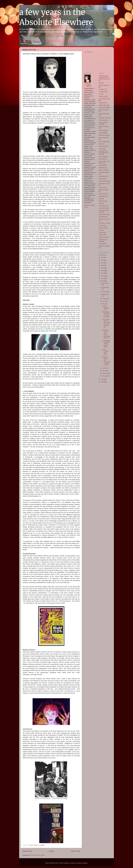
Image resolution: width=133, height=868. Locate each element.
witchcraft (102, 244)
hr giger (101, 149)
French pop (102, 120)
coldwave (102, 103)
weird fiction (102, 237)
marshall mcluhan (104, 172)
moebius (101, 179)
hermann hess (103, 135)
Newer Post (27, 851)
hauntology (102, 130)
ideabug (73, 863)
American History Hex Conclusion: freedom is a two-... (106, 361)
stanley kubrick (103, 214)
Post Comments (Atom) (38, 855)
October (105, 292)
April (104, 368)
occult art (102, 187)
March (105, 371)
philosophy (102, 196)
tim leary (101, 225)
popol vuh (102, 201)
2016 (103, 265)
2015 (103, 268)
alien (100, 83)
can (100, 94)
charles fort (102, 96)
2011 (103, 278)
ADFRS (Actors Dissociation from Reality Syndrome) (104, 77)
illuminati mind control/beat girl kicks (103, 153)
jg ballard (102, 165)
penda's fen (102, 194)
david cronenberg (104, 114)
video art (101, 235)
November (106, 288)
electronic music (104, 118)
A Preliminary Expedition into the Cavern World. (106, 344)
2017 (103, 263)
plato (100, 199)
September (106, 294)
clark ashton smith (104, 99)
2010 (103, 281)
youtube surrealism (104, 246)
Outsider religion (104, 190)
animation (102, 89)
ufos (100, 230)
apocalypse (102, 92)
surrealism (102, 217)
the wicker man (103, 223)
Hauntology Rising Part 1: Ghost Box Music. (106, 314)
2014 (103, 271)
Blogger (85, 863)
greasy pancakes (104, 126)
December (106, 283)
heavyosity (102, 133)
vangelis (101, 233)
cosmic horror (103, 105)
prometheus (102, 206)
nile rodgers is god (104, 183)
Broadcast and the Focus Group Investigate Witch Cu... (106, 334)
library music (103, 170)
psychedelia (102, 208)
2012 (103, 276)
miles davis (102, 176)
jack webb (102, 159)
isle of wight (102, 157)
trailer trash (102, 228)
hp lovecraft (102, 146)
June (104, 301)
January (105, 376)
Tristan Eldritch (89, 85)
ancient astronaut (104, 85)
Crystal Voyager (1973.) (105, 308)
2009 (103, 379)
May (104, 304)
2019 (103, 258)
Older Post (75, 851)
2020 (103, 255)
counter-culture (103, 107)
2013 (103, 273)
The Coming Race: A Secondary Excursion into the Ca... (106, 323)
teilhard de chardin (104, 219)
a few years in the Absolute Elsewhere (56, 17)
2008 (103, 382)
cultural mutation (104, 110)
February (105, 373)
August (105, 299)
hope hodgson (103, 142)
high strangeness (104, 138)
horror (101, 144)
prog (100, 203)
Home (52, 851)
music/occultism (104, 181)
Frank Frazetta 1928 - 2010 (105, 352)
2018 (103, 260)
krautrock (102, 168)
